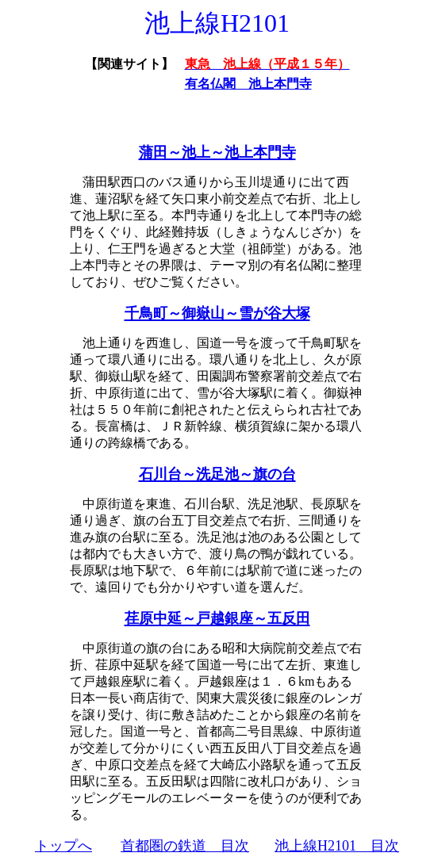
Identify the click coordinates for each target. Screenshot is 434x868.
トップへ (63, 846)
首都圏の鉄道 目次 (185, 846)
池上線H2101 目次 (337, 846)
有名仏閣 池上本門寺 (248, 84)
